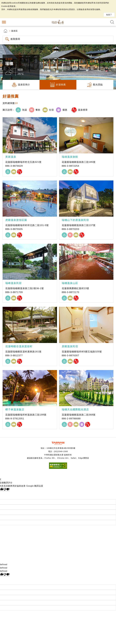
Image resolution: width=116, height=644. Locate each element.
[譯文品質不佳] (6, 490)
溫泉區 (14, 31)
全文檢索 (112, 22)
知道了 (109, 15)
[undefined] (6, 575)
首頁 (5, 31)
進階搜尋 (15, 39)
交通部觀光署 (58, 443)
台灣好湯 (58, 22)
